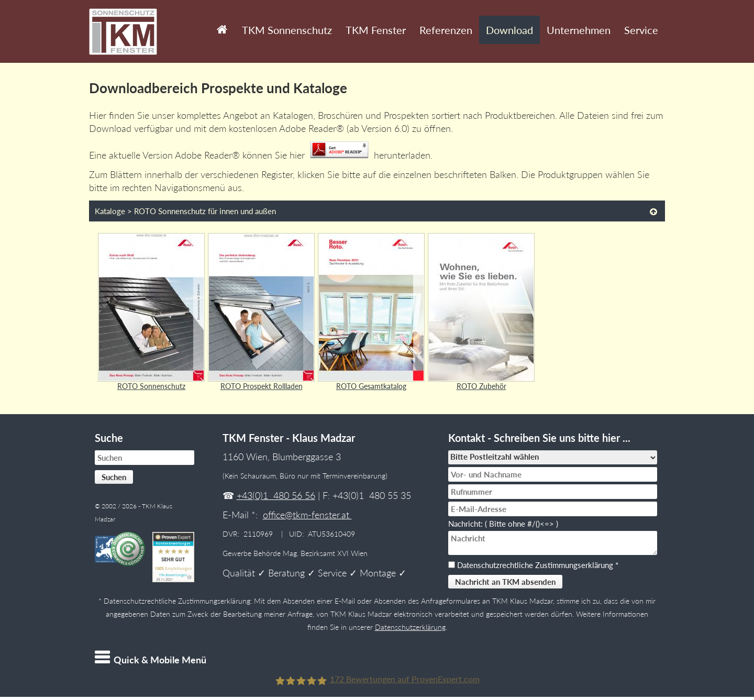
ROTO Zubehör (481, 386)
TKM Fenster (376, 30)
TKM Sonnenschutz (287, 30)
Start (220, 22)
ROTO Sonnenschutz (151, 386)
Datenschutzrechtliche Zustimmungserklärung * (538, 565)
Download (509, 30)
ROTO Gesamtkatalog (371, 386)
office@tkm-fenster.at (307, 515)
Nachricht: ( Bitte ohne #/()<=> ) (506, 524)
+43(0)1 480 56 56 (276, 495)
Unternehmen (579, 30)
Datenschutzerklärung (410, 627)
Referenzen (446, 30)
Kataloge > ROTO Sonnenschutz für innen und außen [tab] (185, 211)
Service (641, 30)
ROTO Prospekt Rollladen (262, 386)
